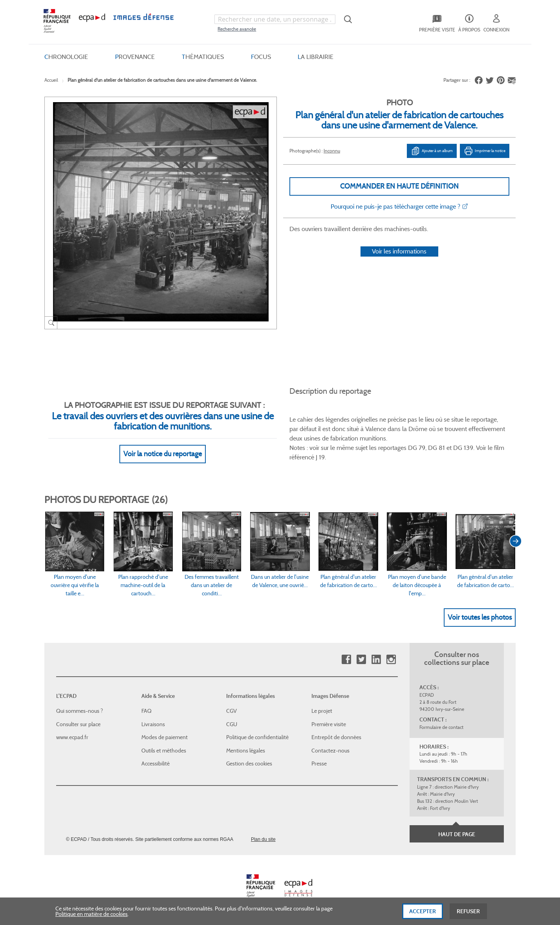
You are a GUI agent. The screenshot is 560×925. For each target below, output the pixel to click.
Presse (319, 763)
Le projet (322, 711)
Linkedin (376, 660)
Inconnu (332, 151)
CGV (232, 711)
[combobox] (275, 19)
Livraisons (153, 724)
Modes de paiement (165, 737)
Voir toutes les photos (480, 617)
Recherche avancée (237, 29)
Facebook (346, 660)
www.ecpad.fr (72, 737)
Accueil (51, 80)
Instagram (391, 660)
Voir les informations (399, 251)
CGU (232, 724)
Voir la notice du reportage (163, 454)
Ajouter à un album (432, 151)
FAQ (146, 711)
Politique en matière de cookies (92, 916)
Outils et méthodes (164, 751)
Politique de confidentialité (257, 737)
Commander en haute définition (399, 186)
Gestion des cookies (249, 763)
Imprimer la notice (485, 151)
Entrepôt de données (336, 737)
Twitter (361, 660)
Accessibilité (156, 763)
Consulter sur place (78, 724)
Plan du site (263, 839)
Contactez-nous (330, 751)
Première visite (329, 724)
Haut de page (457, 834)
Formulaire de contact (441, 727)
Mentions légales (246, 751)
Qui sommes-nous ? (80, 711)
